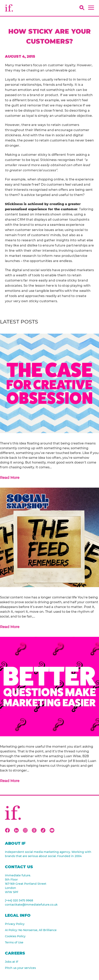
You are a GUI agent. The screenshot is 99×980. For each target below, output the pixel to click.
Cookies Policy (15, 936)
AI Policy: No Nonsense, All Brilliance (31, 930)
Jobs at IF (12, 962)
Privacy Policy (15, 924)
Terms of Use (14, 942)
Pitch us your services (20, 968)
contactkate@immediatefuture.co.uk (31, 905)
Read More (10, 478)
